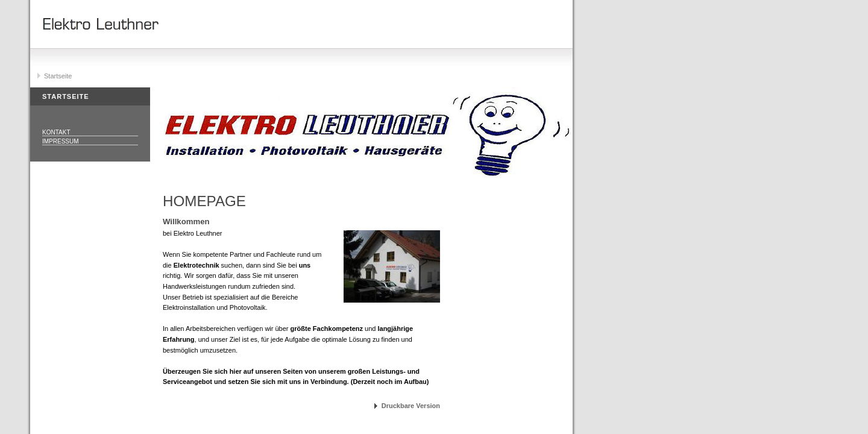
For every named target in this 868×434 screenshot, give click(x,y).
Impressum (61, 141)
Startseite (58, 76)
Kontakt (56, 132)
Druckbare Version (411, 406)
